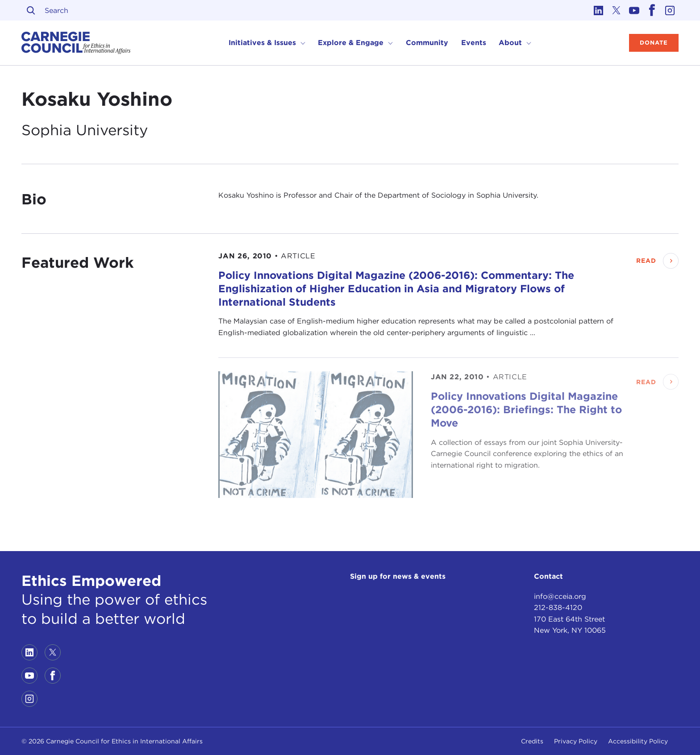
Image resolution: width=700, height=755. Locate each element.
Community (427, 43)
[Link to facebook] (652, 10)
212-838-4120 (558, 608)
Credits (532, 741)
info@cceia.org (560, 596)
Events (474, 43)
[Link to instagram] (670, 10)
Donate (654, 43)
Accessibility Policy (638, 741)
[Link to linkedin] (598, 10)
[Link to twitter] (616, 10)
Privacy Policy (576, 741)
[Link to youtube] (634, 10)
